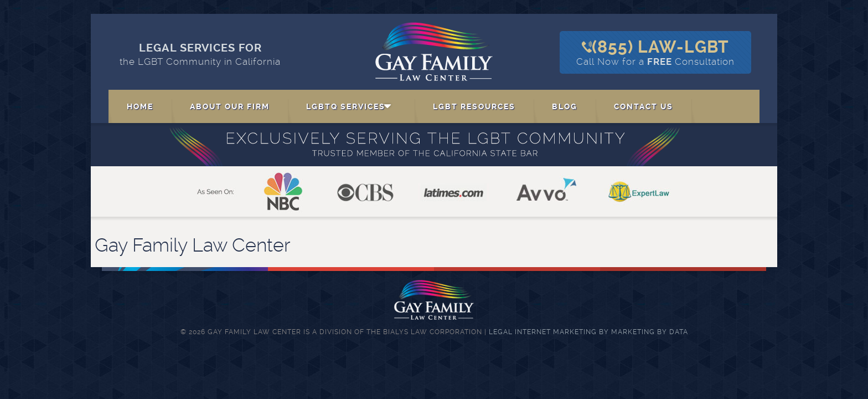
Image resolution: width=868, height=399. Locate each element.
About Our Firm (230, 106)
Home (140, 106)
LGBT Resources (474, 106)
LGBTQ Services (346, 106)
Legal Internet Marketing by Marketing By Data (588, 332)
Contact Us (644, 106)
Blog (565, 106)
